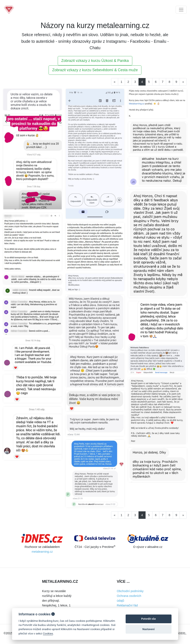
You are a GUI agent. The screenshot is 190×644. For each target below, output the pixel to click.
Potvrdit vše (148, 619)
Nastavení (149, 629)
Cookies (48, 633)
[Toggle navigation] (181, 10)
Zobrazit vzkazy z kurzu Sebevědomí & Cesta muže (95, 70)
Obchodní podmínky (130, 591)
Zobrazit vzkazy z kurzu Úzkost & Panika (95, 61)
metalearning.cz (42, 552)
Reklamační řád (127, 605)
